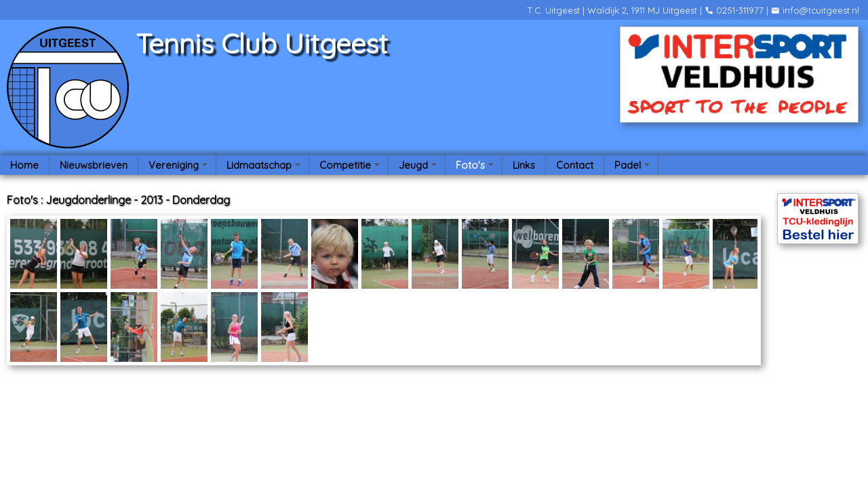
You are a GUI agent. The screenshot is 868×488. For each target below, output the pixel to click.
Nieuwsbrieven (94, 165)
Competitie (351, 167)
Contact (575, 165)
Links (524, 165)
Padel (634, 167)
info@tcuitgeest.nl (815, 10)
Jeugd (419, 167)
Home (24, 165)
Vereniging (180, 167)
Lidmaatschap (265, 167)
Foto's (476, 167)
